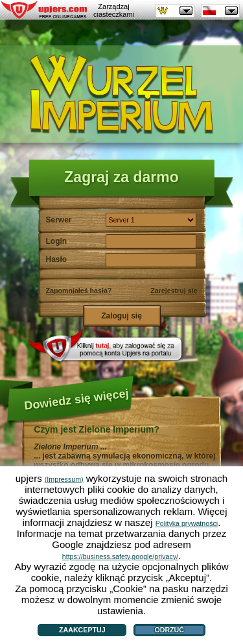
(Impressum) (64, 479)
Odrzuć (169, 630)
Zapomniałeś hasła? (79, 291)
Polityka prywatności (187, 523)
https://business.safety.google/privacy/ (120, 556)
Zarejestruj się (174, 291)
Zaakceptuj (82, 630)
